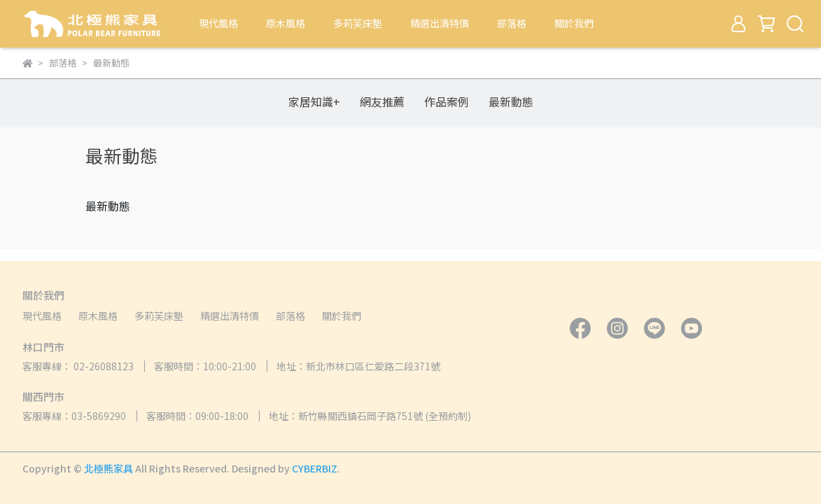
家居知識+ (314, 101)
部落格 (512, 23)
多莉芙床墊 (358, 23)
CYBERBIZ (315, 468)
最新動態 (511, 101)
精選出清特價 (440, 23)
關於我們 (574, 23)
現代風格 (218, 23)
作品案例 (447, 101)
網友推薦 (382, 101)
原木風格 (286, 23)
